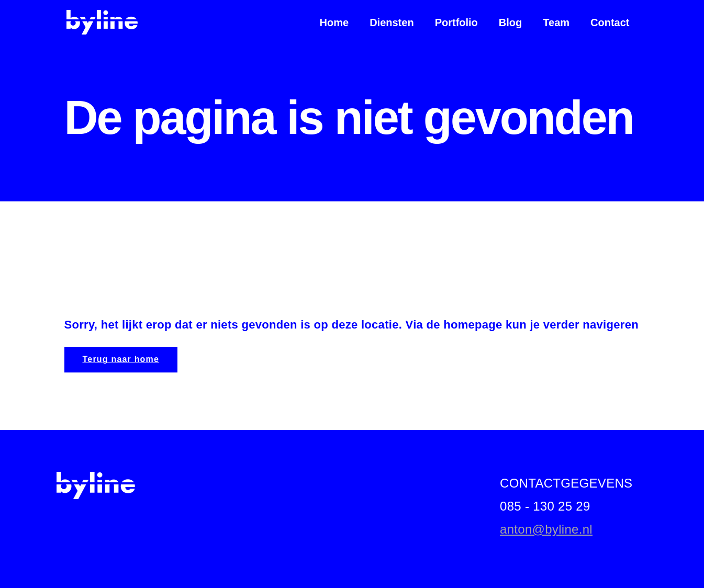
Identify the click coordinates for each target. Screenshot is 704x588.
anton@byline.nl (546, 529)
